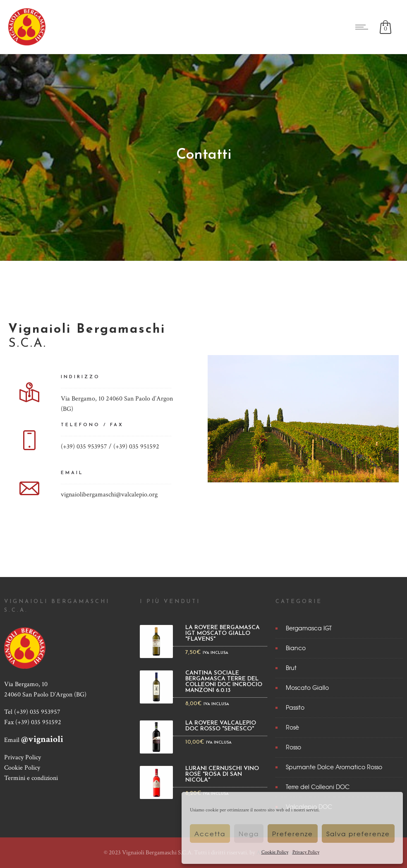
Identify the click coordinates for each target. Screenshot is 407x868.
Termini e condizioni (31, 778)
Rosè (292, 727)
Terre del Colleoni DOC (318, 787)
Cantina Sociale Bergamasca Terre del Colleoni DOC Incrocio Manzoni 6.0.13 (224, 682)
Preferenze (293, 834)
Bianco (296, 648)
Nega (249, 834)
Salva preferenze (358, 834)
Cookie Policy (275, 852)
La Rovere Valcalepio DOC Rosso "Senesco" (221, 726)
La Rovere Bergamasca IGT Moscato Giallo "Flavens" (223, 634)
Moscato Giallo (307, 687)
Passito (295, 707)
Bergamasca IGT (309, 628)
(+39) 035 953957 (37, 712)
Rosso (293, 747)
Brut (291, 668)
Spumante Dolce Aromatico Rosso (334, 767)
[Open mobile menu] (364, 27)
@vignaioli (42, 739)
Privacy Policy (306, 852)
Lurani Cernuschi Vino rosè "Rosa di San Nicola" (222, 775)
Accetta (210, 834)
